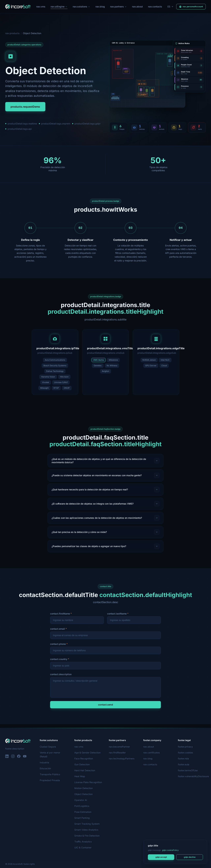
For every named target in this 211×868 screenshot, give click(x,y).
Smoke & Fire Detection (87, 836)
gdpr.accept (161, 857)
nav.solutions (81, 7)
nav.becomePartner (119, 747)
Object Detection (83, 794)
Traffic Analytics (83, 842)
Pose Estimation (83, 812)
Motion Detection (84, 788)
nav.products (12, 33)
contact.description (61, 678)
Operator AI (81, 800)
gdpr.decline (189, 857)
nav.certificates (151, 753)
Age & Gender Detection (87, 753)
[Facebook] (19, 756)
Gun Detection (82, 764)
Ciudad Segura (48, 747)
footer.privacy (185, 747)
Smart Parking (82, 818)
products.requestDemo (25, 107)
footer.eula (184, 764)
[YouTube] (25, 756)
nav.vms (40, 7)
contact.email (58, 633)
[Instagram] (13, 756)
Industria (45, 762)
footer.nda (183, 758)
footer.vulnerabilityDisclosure (194, 776)
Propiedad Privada (50, 780)
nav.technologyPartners (122, 758)
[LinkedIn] (7, 756)
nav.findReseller (117, 753)
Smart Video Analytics (86, 830)
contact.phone (58, 648)
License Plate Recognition (88, 782)
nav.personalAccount (191, 7)
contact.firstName (60, 617)
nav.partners (119, 7)
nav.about (138, 7)
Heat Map (80, 776)
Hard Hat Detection (85, 770)
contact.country (59, 663)
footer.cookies (185, 753)
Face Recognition (84, 758)
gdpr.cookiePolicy (170, 850)
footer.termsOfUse (188, 770)
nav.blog (100, 7)
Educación (45, 768)
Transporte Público (50, 774)
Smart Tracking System (87, 824)
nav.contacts (155, 7)
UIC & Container (83, 847)
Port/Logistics (82, 806)
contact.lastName (117, 617)
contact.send (105, 708)
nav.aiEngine (59, 7)
